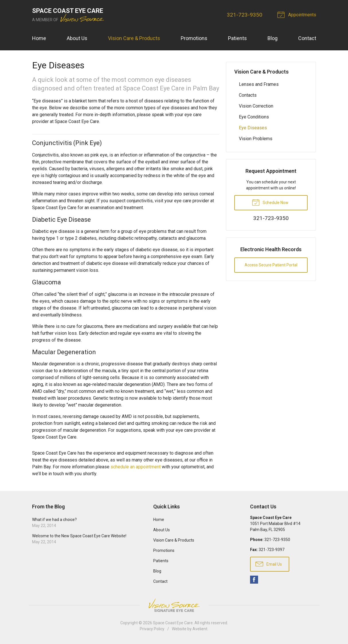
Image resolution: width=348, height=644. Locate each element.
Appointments (298, 14)
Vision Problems (256, 139)
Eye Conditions (254, 117)
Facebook (254, 580)
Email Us (269, 564)
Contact (307, 38)
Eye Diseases (253, 128)
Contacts (248, 95)
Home (39, 38)
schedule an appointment (136, 467)
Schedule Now (270, 202)
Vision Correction (256, 106)
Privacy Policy (152, 629)
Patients (237, 38)
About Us (77, 38)
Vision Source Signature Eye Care (174, 605)
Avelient (200, 629)
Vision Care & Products (134, 38)
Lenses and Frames (259, 84)
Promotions (194, 38)
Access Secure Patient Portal (271, 265)
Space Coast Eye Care (173, 623)
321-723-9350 (245, 15)
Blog (273, 38)
